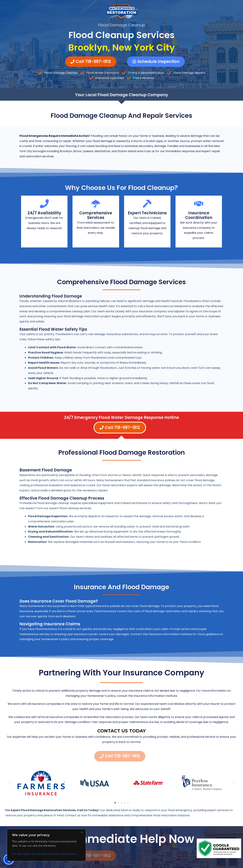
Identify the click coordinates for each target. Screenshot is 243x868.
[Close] (82, 832)
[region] (46, 845)
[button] (9, 783)
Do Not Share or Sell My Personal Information (44, 854)
